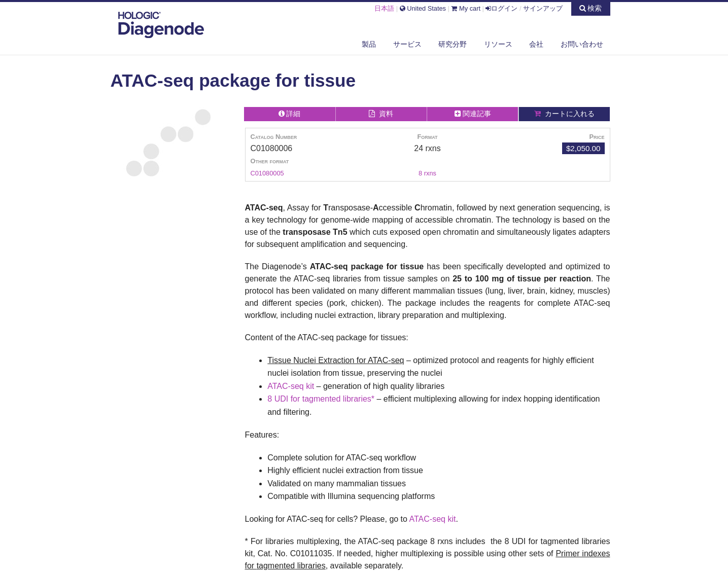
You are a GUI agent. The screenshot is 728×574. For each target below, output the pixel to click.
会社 (536, 44)
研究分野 (453, 44)
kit (310, 386)
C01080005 (267, 173)
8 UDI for (285, 399)
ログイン (501, 8)
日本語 (384, 8)
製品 (369, 44)
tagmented (322, 399)
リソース (498, 44)
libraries (357, 399)
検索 (591, 8)
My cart (466, 8)
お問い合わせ (582, 44)
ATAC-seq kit (433, 519)
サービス (407, 44)
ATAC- (279, 386)
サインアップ (543, 8)
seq (297, 386)
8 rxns (427, 173)
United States (423, 8)
